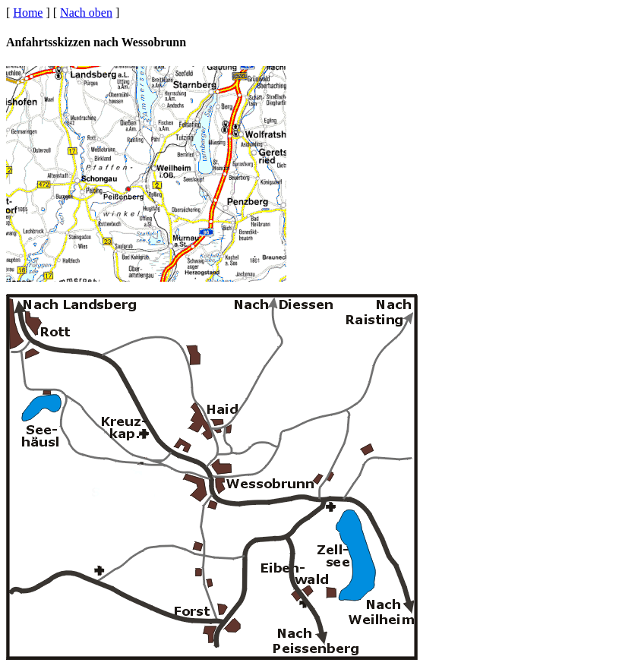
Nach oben (86, 13)
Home (28, 13)
